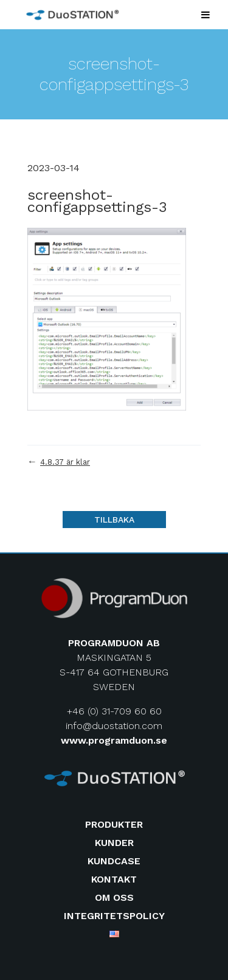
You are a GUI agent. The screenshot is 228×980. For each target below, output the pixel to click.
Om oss (114, 897)
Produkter (114, 824)
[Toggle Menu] (206, 15)
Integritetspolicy (114, 916)
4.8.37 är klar (65, 462)
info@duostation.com (114, 726)
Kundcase (114, 861)
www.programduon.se (114, 740)
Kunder (114, 843)
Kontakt (114, 879)
